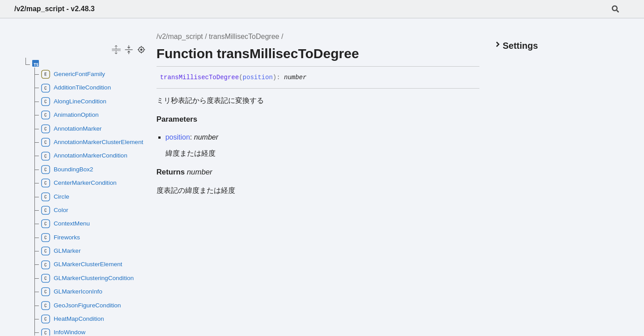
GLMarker (61, 251)
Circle (55, 197)
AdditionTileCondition (76, 88)
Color (55, 210)
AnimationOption (70, 115)
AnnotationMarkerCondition (84, 156)
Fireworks (61, 238)
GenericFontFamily (73, 74)
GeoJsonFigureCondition (81, 306)
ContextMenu (66, 224)
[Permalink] (313, 78)
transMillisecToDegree (244, 36)
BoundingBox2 (67, 170)
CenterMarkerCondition (79, 183)
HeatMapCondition (73, 319)
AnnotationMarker (71, 129)
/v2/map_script (180, 36)
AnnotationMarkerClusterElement (91, 142)
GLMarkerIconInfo (72, 292)
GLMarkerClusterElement (82, 265)
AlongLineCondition (74, 102)
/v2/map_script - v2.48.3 (55, 9)
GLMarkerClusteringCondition (87, 278)
